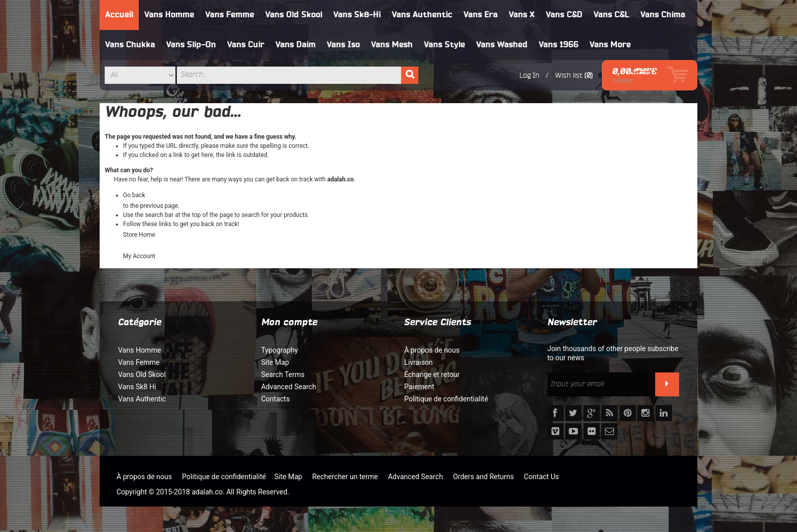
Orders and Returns (483, 477)
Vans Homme (169, 15)
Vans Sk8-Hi (357, 15)
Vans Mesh (392, 45)
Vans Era (481, 15)
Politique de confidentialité (446, 399)
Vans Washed (502, 45)
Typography (280, 350)
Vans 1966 (559, 45)
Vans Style (445, 45)
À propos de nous (432, 350)
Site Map (275, 362)
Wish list (569, 75)
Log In (529, 75)
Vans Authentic (422, 15)
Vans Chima (663, 15)
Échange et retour (432, 374)
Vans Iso (343, 45)
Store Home (139, 235)
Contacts (275, 399)
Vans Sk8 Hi (137, 387)
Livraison (418, 362)
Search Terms (283, 374)
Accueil (119, 15)
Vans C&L (611, 15)
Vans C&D (564, 15)
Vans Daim (296, 45)
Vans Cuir (246, 45)
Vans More (610, 45)
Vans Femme (230, 15)
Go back (134, 195)
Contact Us (542, 477)
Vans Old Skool (294, 15)
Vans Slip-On (191, 45)
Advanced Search (289, 387)
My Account (139, 256)
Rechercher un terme (345, 477)
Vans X (522, 15)
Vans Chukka (130, 45)
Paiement (419, 387)
